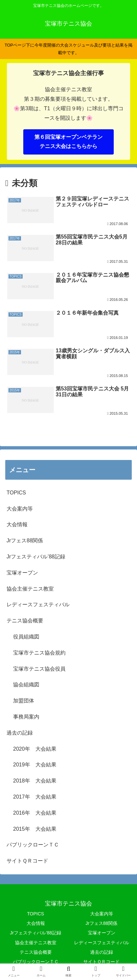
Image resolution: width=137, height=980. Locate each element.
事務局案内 (26, 717)
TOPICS (16, 493)
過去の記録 (20, 733)
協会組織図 (26, 685)
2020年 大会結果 (35, 749)
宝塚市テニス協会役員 (39, 669)
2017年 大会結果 (35, 797)
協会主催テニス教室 (30, 589)
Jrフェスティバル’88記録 (36, 557)
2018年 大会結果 (35, 781)
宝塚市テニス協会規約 (39, 653)
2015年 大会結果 (35, 829)
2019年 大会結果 (35, 765)
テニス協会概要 (25, 621)
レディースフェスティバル (38, 605)
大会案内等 (20, 509)
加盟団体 (24, 701)
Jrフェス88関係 (25, 541)
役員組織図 (26, 637)
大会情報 (17, 524)
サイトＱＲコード (27, 861)
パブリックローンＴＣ (33, 845)
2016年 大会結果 (35, 813)
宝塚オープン (22, 573)
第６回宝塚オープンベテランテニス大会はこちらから (68, 142)
